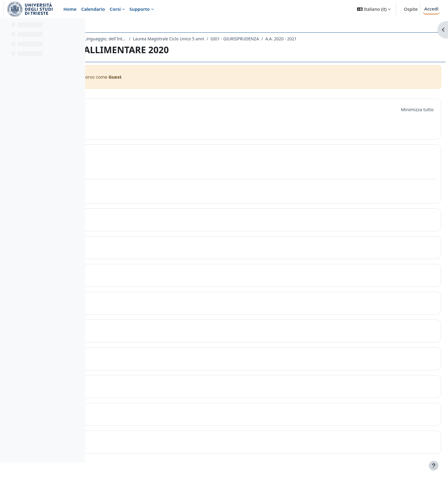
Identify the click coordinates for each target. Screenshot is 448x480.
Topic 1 (125, 153)
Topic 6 (125, 329)
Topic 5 (125, 301)
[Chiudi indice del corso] (6, 27)
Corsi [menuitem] (115, 9)
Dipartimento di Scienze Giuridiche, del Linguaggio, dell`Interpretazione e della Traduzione (157, 39)
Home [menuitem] (70, 9)
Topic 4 (125, 273)
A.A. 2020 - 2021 (371, 39)
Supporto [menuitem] (140, 9)
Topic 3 (125, 245)
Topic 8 (125, 384)
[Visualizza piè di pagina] (434, 466)
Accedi (431, 9)
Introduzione (135, 108)
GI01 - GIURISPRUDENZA (325, 39)
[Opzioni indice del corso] (78, 27)
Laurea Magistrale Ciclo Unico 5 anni (258, 39)
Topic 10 (127, 440)
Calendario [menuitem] (93, 9)
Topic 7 (125, 356)
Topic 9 (125, 412)
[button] (374, 9)
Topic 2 (125, 217)
